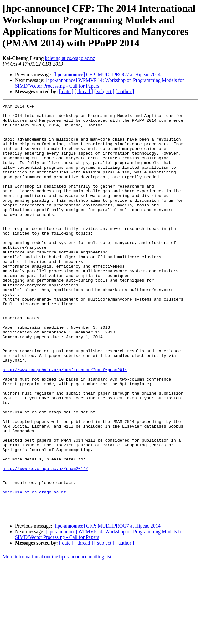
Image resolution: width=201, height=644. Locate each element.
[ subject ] (104, 91)
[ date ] (66, 91)
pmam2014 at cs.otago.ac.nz (34, 570)
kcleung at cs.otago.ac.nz (70, 58)
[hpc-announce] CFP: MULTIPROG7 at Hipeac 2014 (107, 75)
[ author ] (125, 91)
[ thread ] (84, 91)
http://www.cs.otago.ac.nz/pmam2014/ (45, 542)
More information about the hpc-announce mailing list (57, 639)
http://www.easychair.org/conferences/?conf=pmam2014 (65, 423)
